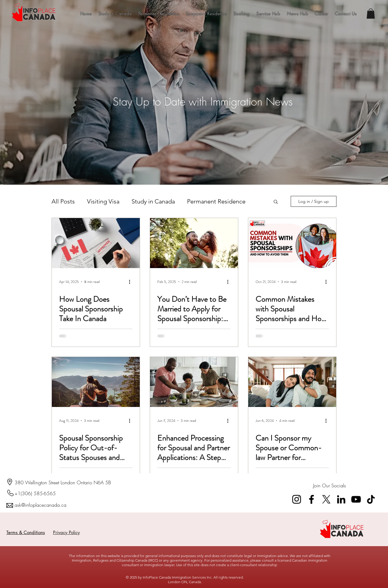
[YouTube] (356, 499)
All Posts (63, 201)
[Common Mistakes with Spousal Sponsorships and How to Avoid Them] (292, 243)
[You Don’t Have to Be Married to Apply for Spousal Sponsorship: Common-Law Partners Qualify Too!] (194, 243)
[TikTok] (371, 499)
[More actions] (132, 282)
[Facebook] (311, 499)
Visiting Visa (103, 201)
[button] (371, 13)
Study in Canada (153, 201)
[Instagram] (297, 499)
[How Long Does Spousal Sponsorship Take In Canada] (96, 243)
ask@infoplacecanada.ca (40, 505)
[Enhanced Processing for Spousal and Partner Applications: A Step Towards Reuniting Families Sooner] (194, 382)
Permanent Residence (216, 201)
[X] (326, 499)
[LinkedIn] (341, 499)
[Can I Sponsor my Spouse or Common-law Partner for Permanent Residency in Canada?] (292, 382)
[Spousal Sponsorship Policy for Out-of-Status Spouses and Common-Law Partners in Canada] (96, 382)
